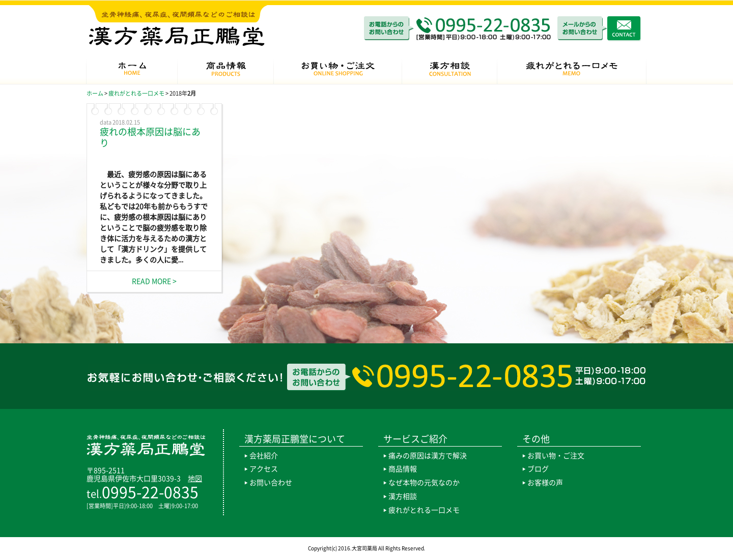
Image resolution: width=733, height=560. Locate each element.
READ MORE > (154, 281)
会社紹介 (264, 456)
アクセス (264, 469)
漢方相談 (403, 496)
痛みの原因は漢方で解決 (428, 456)
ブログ (538, 469)
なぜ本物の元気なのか (424, 483)
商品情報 (403, 469)
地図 (195, 479)
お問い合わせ (271, 483)
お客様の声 (545, 483)
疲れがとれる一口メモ (424, 510)
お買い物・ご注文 (556, 456)
